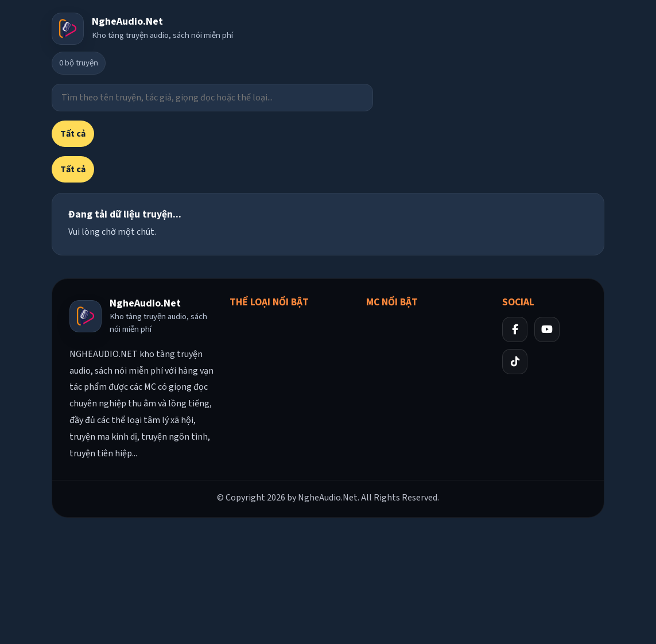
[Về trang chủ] (142, 29)
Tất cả (73, 134)
